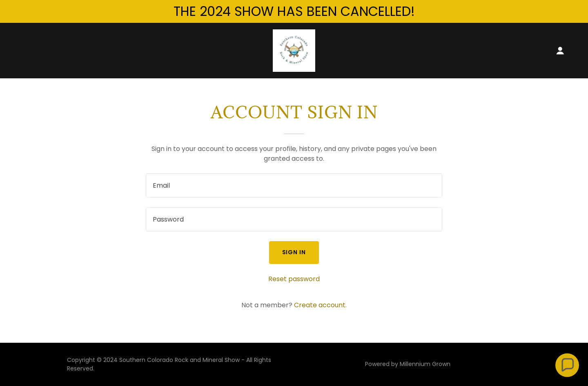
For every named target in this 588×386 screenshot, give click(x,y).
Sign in (294, 252)
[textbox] (294, 185)
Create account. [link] (320, 305)
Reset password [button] (294, 279)
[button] (560, 51)
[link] (294, 50)
